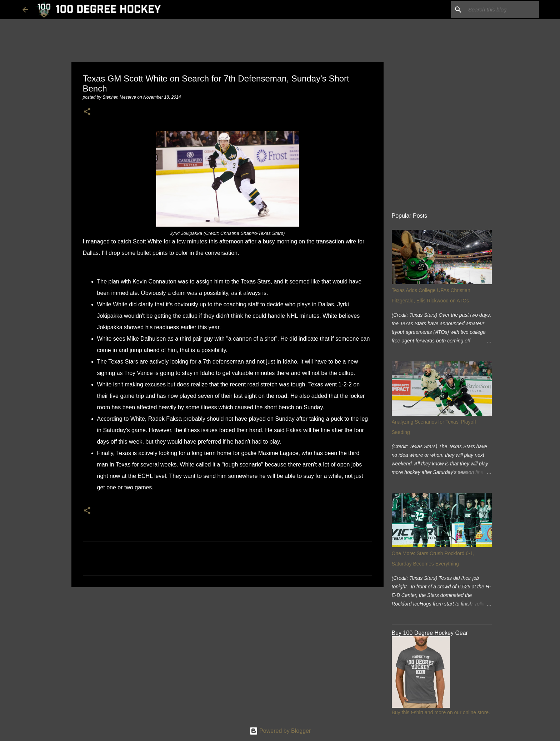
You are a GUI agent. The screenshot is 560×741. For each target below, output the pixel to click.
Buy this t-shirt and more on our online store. (441, 712)
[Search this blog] (501, 10)
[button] (87, 112)
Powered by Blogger (280, 731)
